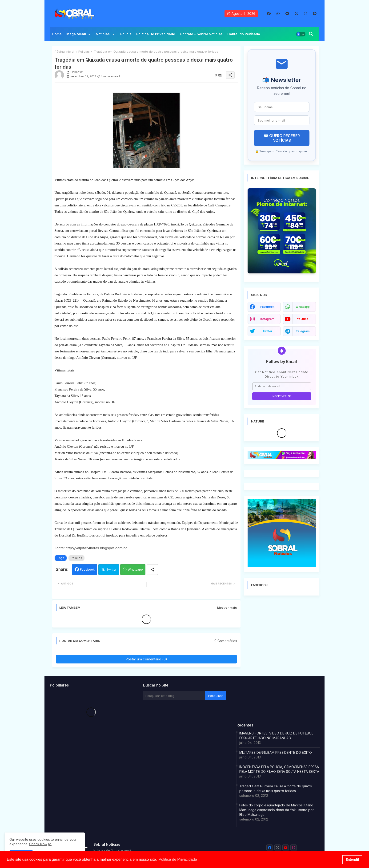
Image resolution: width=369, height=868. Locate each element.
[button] (301, 34)
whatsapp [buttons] (303, 307)
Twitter (111, 569)
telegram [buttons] (303, 331)
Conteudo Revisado (244, 34)
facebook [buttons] (267, 307)
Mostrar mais (227, 608)
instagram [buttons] (267, 319)
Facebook (87, 569)
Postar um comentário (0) (146, 659)
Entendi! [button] (352, 860)
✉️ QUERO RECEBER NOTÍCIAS (282, 138)
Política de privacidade (156, 34)
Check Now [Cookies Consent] (38, 844)
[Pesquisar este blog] (174, 696)
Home (57, 34)
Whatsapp (135, 569)
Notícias (103, 34)
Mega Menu (76, 34)
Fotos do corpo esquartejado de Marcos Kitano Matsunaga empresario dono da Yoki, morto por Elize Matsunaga (277, 810)
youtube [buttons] (303, 319)
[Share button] (152, 570)
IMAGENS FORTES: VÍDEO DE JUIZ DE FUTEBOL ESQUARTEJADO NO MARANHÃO (276, 736)
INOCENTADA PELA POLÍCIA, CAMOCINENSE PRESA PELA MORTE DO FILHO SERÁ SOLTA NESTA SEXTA (279, 769)
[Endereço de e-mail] (282, 386)
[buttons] (269, 14)
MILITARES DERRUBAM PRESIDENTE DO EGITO (276, 752)
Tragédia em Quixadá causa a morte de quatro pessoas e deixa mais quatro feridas (276, 788)
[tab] (57, 35)
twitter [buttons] (267, 331)
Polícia (126, 34)
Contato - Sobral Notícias (201, 34)
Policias (84, 51)
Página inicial (64, 51)
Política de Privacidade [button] (178, 859)
